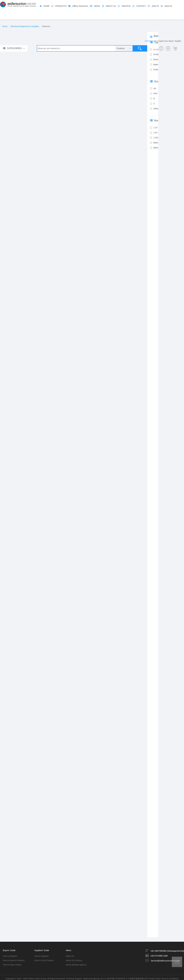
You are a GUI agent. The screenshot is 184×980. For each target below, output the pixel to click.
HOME (46, 6)
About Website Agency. (76, 963)
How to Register (10, 954)
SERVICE (126, 6)
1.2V (154, 128)
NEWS (97, 6)
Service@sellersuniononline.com (165, 959)
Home (5, 26)
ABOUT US (111, 6)
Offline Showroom (80, 6)
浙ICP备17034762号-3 (117, 977)
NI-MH (155, 54)
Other (154, 109)
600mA (155, 143)
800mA (155, 148)
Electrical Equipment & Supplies (25, 26)
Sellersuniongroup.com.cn (95, 977)
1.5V (154, 133)
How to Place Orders (12, 963)
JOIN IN (155, 6)
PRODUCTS (61, 6)
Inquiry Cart (163, 41)
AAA (154, 93)
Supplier (178, 41)
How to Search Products (14, 958)
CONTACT (141, 6)
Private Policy (154, 977)
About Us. (70, 954)
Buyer (171, 41)
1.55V (154, 138)
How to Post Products (44, 958)
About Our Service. (74, 958)
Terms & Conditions (170, 977)
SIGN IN (168, 6)
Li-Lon (155, 49)
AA (153, 88)
